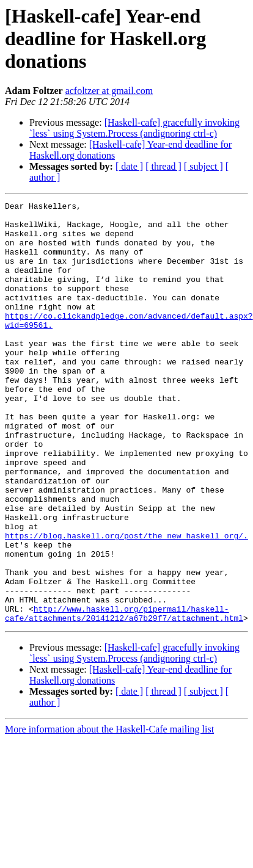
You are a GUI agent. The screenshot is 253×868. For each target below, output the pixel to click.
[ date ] (129, 166)
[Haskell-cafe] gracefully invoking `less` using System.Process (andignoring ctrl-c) (134, 128)
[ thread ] (163, 166)
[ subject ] (204, 166)
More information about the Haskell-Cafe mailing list (109, 813)
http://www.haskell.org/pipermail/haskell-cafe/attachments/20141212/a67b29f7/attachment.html (124, 696)
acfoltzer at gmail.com (109, 91)
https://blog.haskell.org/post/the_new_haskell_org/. (127, 603)
